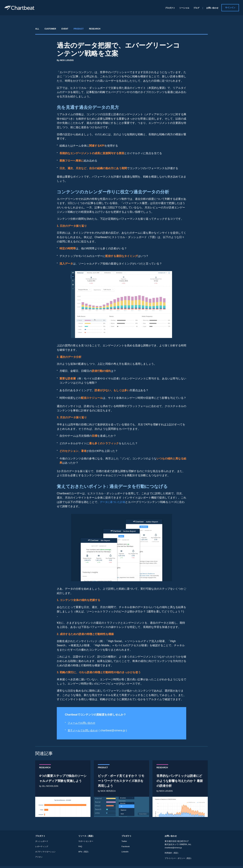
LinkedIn (125, 854)
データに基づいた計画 (113, 502)
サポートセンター (86, 843)
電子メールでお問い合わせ (84, 730)
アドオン (39, 859)
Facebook (126, 849)
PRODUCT (79, 29)
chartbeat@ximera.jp (174, 850)
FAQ (80, 849)
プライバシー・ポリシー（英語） (180, 860)
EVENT (65, 29)
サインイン (230, 8)
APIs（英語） (85, 854)
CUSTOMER (50, 29)
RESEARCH (95, 29)
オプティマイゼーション (46, 854)
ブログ (196, 8)
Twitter (124, 843)
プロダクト (170, 8)
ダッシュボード (42, 843)
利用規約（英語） (173, 855)
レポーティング (42, 849)
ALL (37, 29)
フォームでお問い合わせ (82, 723)
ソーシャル (184, 8)
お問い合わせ (212, 8)
